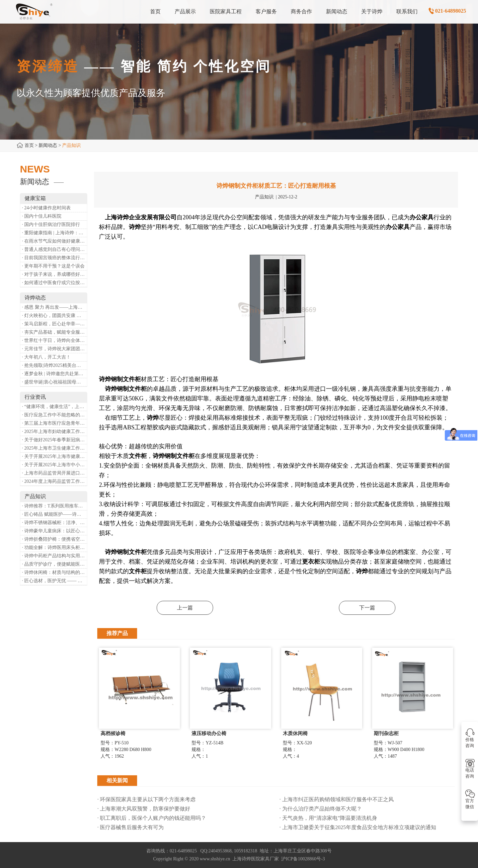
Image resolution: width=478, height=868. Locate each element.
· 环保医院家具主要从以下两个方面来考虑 (146, 799)
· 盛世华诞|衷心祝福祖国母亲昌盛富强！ (54, 382)
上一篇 (185, 608)
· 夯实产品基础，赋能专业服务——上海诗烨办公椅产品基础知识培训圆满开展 (54, 332)
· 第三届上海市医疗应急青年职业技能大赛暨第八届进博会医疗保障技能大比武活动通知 (54, 423)
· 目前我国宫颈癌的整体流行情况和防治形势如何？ (54, 258)
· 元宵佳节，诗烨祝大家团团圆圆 (54, 349)
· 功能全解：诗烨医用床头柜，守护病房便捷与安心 (54, 547)
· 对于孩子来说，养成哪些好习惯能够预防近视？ (54, 274)
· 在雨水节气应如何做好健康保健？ (54, 241)
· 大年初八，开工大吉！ (46, 357)
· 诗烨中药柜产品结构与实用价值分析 (54, 556)
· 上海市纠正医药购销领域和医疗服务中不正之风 (337, 799)
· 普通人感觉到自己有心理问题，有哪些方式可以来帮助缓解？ (54, 249)
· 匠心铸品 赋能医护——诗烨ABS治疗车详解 (54, 514)
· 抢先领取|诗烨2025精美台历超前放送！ (54, 365)
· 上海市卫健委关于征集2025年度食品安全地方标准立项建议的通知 (358, 827)
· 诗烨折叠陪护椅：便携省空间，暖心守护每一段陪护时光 (54, 539)
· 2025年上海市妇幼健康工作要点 (54, 432)
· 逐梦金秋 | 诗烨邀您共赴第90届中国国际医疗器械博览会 (54, 374)
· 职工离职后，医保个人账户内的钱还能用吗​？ (152, 818)
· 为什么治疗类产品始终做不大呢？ (321, 809)
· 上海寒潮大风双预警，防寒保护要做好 (144, 809)
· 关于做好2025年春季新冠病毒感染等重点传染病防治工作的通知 (54, 440)
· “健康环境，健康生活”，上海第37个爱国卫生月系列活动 (54, 407)
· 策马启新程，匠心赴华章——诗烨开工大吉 (54, 324)
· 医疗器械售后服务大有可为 (130, 827)
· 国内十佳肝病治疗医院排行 (51, 224)
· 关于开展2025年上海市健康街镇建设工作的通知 (54, 456)
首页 (29, 145)
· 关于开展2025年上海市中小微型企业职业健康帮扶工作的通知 (54, 465)
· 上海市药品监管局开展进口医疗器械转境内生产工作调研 (54, 473)
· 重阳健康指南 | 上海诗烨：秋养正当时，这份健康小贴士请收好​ (54, 233)
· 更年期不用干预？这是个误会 (53, 266)
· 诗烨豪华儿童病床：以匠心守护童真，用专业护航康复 (54, 531)
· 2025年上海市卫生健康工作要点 (54, 448)
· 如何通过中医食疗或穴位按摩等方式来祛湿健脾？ (54, 283)
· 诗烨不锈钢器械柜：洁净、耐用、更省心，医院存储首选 (54, 523)
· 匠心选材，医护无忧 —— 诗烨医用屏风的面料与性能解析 (54, 581)
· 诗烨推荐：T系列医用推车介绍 (54, 506)
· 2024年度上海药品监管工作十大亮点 (54, 481)
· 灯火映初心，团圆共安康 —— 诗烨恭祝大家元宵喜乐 (54, 316)
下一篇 (367, 608)
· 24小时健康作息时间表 (46, 208)
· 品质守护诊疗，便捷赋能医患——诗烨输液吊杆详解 (54, 564)
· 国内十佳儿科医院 (42, 216)
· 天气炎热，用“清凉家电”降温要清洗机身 (328, 818)
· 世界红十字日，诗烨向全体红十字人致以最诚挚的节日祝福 (54, 340)
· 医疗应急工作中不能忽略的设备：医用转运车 (54, 415)
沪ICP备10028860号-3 (303, 859)
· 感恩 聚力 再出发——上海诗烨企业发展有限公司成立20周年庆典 (54, 307)
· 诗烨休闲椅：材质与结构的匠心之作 (54, 572)
